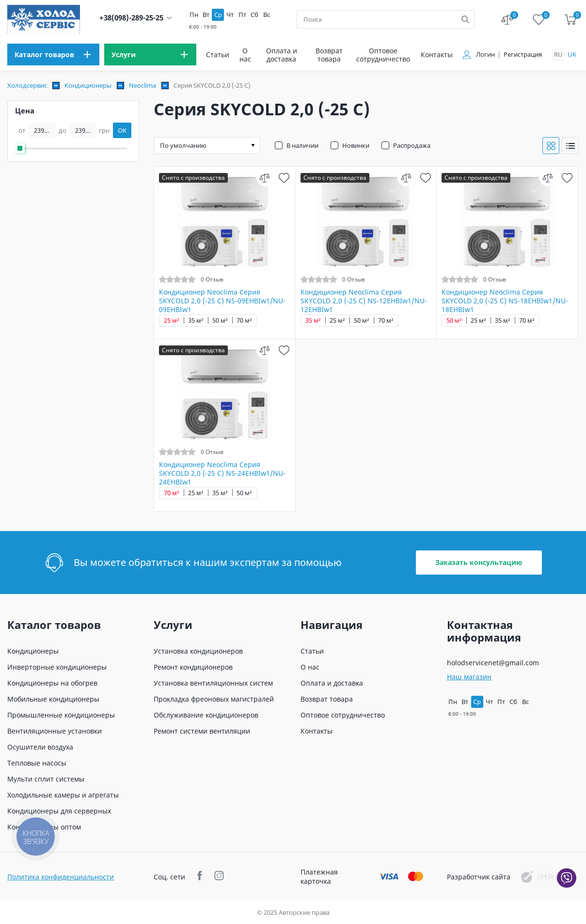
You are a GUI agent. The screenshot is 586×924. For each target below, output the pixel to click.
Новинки (356, 145)
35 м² (196, 321)
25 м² (172, 321)
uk (572, 54)
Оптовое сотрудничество (383, 55)
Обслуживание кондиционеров (206, 715)
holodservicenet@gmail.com (493, 663)
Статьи (218, 55)
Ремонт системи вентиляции (202, 731)
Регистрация (523, 55)
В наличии (302, 145)
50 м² (220, 321)
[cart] (570, 20)
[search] (465, 19)
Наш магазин (469, 677)
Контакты (437, 55)
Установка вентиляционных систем (213, 683)
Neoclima (143, 85)
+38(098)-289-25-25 (131, 18)
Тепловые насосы (37, 763)
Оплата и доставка (282, 55)
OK (122, 130)
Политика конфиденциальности (61, 877)
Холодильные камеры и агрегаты (63, 795)
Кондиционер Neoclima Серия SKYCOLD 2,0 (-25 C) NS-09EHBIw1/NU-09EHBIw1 (222, 301)
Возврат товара (329, 55)
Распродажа (412, 145)
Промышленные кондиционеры (61, 715)
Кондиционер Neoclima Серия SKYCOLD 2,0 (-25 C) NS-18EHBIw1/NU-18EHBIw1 (505, 301)
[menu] (53, 55)
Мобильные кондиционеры (53, 699)
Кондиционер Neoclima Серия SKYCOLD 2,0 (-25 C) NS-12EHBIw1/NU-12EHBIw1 (364, 301)
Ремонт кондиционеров (193, 667)
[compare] (265, 178)
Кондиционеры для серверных (59, 811)
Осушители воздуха (40, 747)
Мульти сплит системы (46, 779)
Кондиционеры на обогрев (52, 683)
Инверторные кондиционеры (57, 667)
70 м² (244, 321)
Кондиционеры (88, 85)
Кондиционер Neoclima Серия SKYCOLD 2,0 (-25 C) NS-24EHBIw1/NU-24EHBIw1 (222, 473)
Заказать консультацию (479, 562)
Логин (485, 55)
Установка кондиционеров (198, 651)
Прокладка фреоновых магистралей (214, 699)
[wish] (284, 178)
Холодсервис (27, 85)
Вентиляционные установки (55, 731)
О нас (245, 55)
